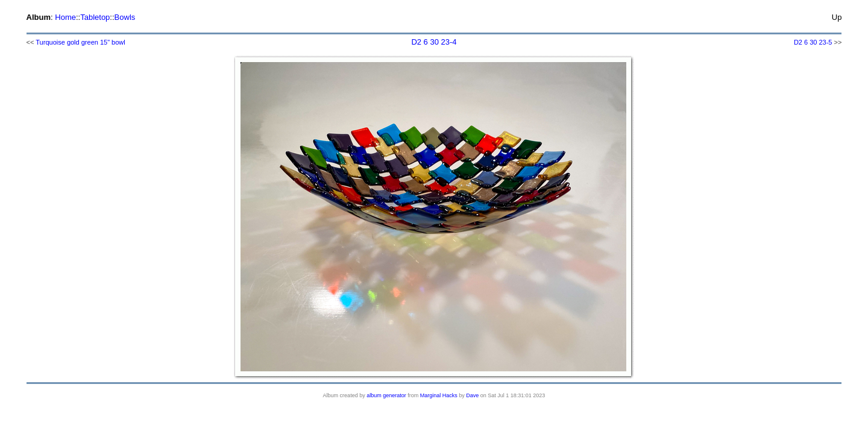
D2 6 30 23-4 (434, 42)
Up (837, 17)
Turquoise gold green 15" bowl (80, 42)
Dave (472, 395)
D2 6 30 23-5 (813, 42)
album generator (386, 395)
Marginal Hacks (439, 395)
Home (65, 17)
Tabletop (95, 17)
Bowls (125, 17)
